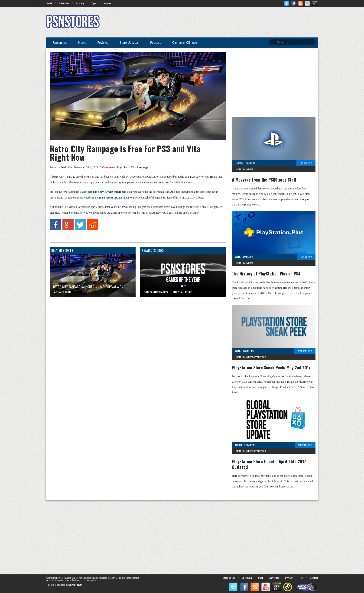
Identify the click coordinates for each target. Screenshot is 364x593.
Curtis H (239, 445)
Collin (238, 257)
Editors (239, 163)
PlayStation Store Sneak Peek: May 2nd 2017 (271, 368)
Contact (107, 3)
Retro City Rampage (136, 167)
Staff (49, 3)
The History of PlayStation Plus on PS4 (266, 274)
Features (249, 169)
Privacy (80, 3)
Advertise (64, 3)
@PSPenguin (76, 585)
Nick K (65, 167)
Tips (93, 3)
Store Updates (260, 357)
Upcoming (247, 578)
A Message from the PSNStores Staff (264, 180)
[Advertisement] (233, 22)
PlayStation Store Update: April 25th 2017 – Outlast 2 (271, 464)
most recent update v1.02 (114, 198)
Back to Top (229, 578)
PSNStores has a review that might (100, 192)
